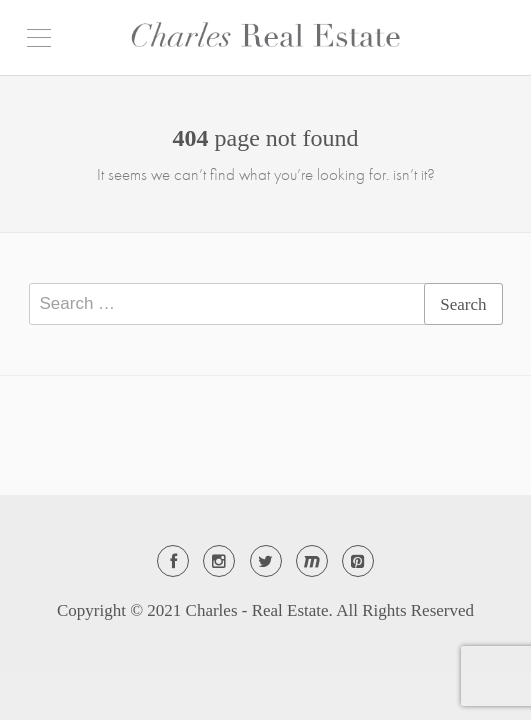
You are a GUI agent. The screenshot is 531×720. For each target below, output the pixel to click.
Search (463, 304)
